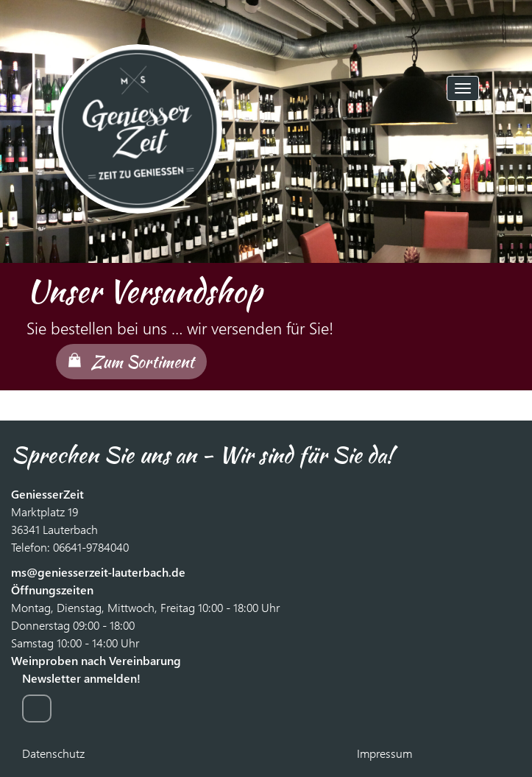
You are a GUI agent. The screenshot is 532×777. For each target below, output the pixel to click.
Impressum (384, 753)
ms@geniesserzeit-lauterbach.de (98, 572)
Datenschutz (53, 753)
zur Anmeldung (37, 709)
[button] (37, 177)
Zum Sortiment (142, 362)
